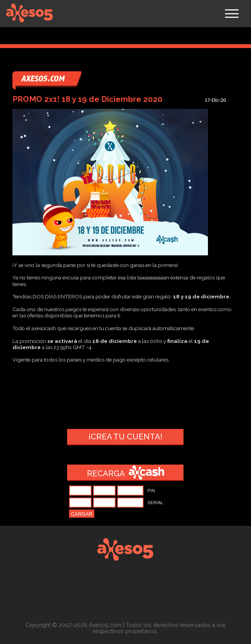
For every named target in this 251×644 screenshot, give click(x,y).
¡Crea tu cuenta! (125, 437)
